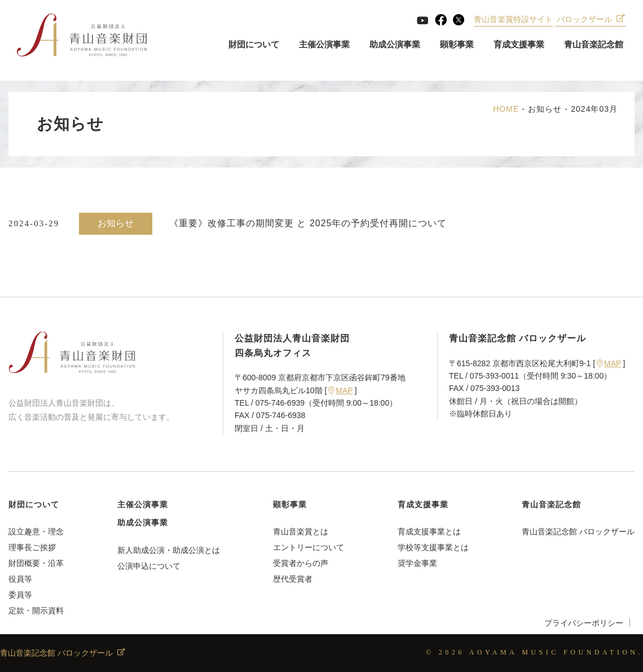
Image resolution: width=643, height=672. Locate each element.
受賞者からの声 (301, 563)
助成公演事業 (395, 45)
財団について (254, 45)
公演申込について (149, 566)
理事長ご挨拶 (32, 547)
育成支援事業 (519, 45)
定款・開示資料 (36, 610)
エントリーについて (309, 547)
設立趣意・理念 (36, 532)
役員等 (20, 579)
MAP (340, 390)
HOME (506, 109)
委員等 (20, 595)
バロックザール (591, 20)
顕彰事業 (457, 45)
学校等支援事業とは (433, 547)
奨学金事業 (417, 563)
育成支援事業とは (429, 532)
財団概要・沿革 (36, 563)
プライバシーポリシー (584, 623)
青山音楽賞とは (301, 532)
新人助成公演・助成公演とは (169, 550)
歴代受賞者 (293, 579)
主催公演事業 (324, 45)
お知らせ (545, 109)
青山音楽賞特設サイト (513, 20)
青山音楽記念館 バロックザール (578, 532)
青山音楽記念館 (594, 45)
